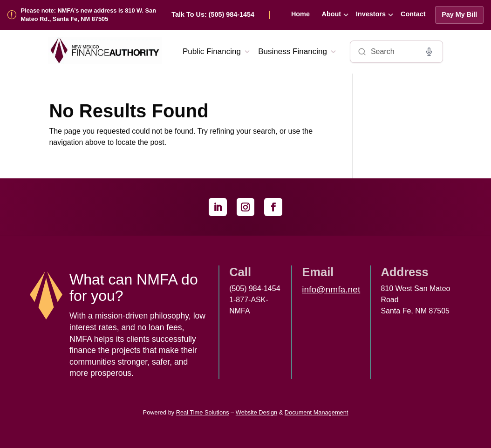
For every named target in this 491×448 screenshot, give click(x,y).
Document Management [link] (317, 412)
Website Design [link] (256, 412)
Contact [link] (413, 14)
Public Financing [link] (212, 51)
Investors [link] (371, 14)
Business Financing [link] (293, 51)
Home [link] (300, 14)
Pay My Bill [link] (459, 14)
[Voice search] (429, 52)
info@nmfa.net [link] (331, 289)
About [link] (332, 14)
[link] (221, 15)
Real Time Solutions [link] (203, 412)
